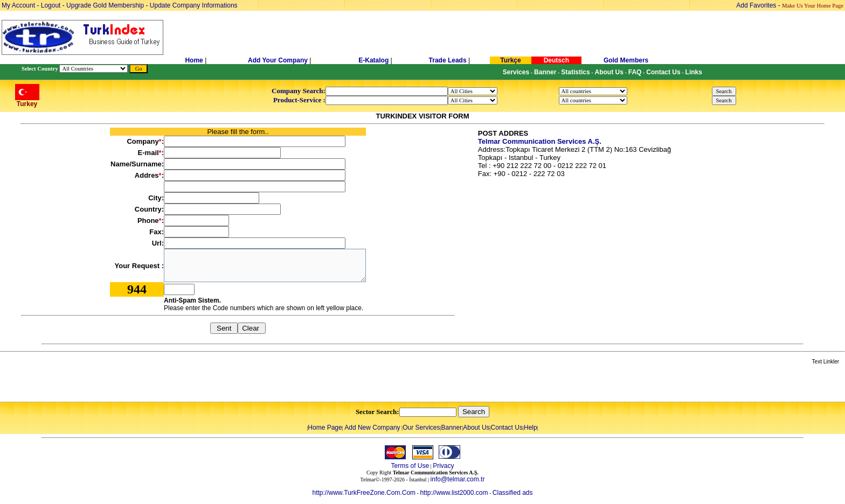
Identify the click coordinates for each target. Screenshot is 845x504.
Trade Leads (448, 60)
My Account (19, 5)
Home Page (325, 428)
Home (195, 60)
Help (531, 428)
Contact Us (507, 428)
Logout (51, 5)
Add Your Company (279, 60)
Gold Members (626, 60)
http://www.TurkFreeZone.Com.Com (364, 493)
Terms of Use (410, 466)
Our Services (421, 428)
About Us (476, 428)
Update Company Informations (194, 5)
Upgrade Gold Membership (106, 5)
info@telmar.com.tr (458, 479)
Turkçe (510, 60)
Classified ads (513, 493)
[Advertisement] (128, 384)
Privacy (443, 466)
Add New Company (372, 428)
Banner (452, 428)
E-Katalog (373, 60)
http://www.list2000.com (454, 493)
